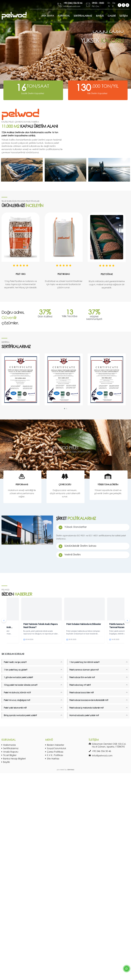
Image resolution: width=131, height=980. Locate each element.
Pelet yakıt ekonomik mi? (15, 708)
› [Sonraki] (127, 620)
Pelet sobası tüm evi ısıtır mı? (82, 677)
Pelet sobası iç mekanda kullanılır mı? (86, 708)
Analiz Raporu (11, 752)
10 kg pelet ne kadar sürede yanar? (21, 685)
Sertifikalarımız (11, 748)
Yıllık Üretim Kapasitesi (97, 93)
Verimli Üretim (73, 554)
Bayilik (7, 762)
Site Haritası (53, 759)
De (114, 3)
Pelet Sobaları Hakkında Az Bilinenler (84, 624)
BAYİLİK (100, 16)
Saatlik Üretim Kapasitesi (33, 93)
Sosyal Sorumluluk (56, 748)
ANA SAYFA (48, 16)
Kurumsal (64, 16)
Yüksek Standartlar (75, 527)
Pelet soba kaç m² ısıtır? (80, 685)
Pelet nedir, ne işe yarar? (15, 662)
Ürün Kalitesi (45, 316)
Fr (109, 6)
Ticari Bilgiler (10, 755)
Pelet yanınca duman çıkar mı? (84, 670)
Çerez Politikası (55, 752)
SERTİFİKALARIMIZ (83, 16)
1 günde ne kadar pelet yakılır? (18, 677)
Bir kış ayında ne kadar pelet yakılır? (20, 715)
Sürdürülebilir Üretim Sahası (80, 546)
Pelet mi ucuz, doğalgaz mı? (17, 700)
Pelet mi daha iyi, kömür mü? (17, 692)
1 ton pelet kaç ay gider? (16, 670)
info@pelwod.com (102, 755)
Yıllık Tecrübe (70, 316)
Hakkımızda (9, 745)
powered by (65, 770)
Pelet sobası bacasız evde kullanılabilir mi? (89, 700)
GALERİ (112, 16)
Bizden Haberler (55, 745)
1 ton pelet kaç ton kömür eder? (84, 662)
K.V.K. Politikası (55, 755)
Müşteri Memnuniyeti (94, 318)
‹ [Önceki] (4, 620)
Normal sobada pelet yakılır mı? (84, 715)
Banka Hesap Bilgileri (14, 759)
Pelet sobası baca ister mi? (82, 692)
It (113, 6)
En (109, 3)
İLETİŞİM (124, 16)
